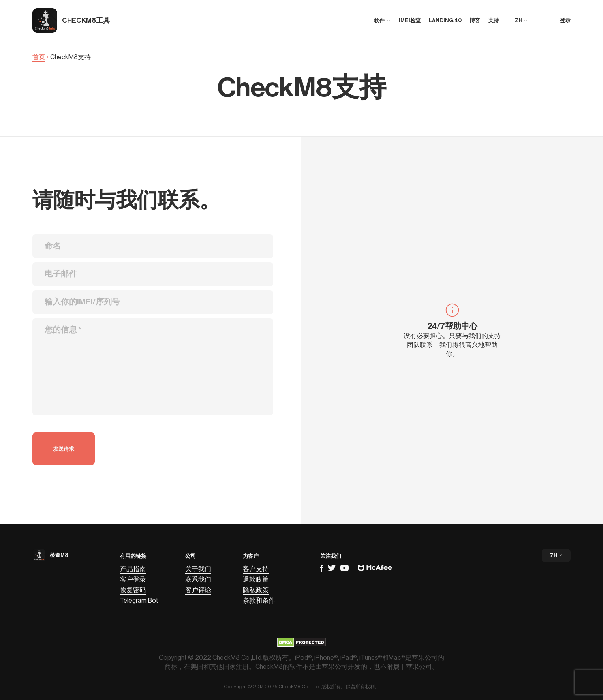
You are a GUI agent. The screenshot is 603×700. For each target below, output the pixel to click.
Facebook (322, 568)
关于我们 (198, 569)
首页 (39, 57)
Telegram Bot (139, 601)
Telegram (332, 568)
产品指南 (133, 569)
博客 (475, 20)
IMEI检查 (410, 20)
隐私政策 (256, 590)
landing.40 (445, 20)
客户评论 (198, 590)
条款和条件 (259, 601)
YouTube (344, 568)
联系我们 (198, 580)
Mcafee (375, 568)
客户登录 (133, 580)
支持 (494, 20)
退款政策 (256, 580)
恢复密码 (133, 590)
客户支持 (256, 569)
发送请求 (64, 449)
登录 (565, 20)
